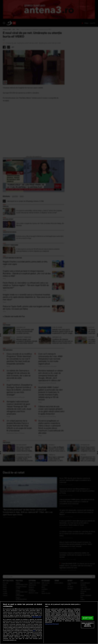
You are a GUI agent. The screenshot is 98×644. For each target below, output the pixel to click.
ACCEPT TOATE (88, 618)
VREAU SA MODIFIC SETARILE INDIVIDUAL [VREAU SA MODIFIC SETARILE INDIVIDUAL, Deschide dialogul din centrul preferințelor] (88, 625)
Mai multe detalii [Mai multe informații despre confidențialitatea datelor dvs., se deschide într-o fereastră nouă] (37, 617)
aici (34, 631)
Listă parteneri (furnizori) (52, 624)
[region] (49, 623)
